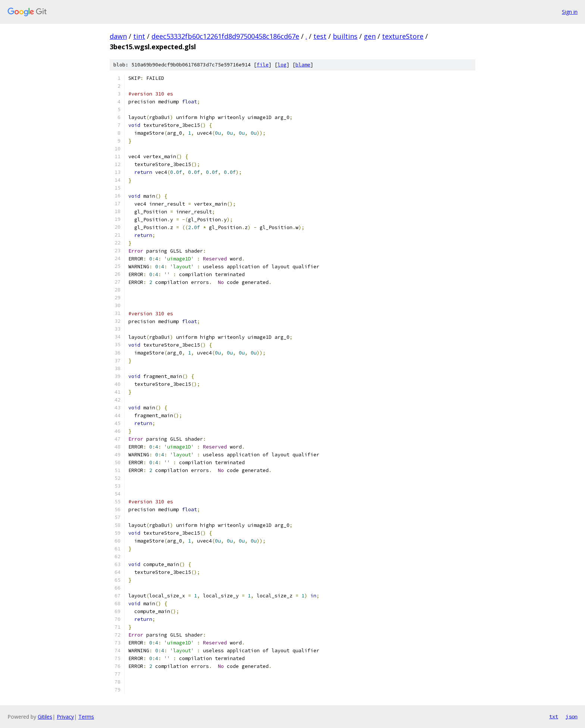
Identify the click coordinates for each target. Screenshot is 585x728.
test (320, 36)
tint (139, 36)
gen (370, 36)
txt (554, 716)
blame (303, 65)
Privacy (65, 717)
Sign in (570, 12)
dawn (118, 36)
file (263, 65)
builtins (345, 36)
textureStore (403, 36)
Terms (86, 717)
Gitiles (45, 717)
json (572, 716)
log (282, 65)
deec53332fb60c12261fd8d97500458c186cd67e (225, 36)
